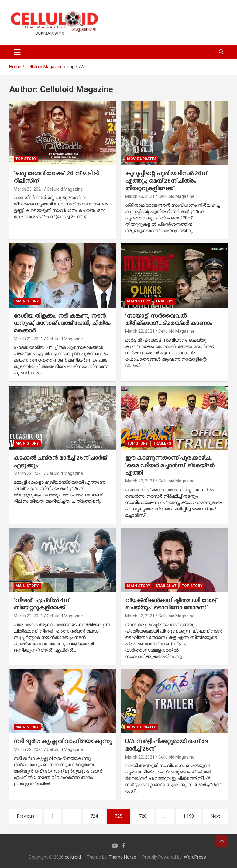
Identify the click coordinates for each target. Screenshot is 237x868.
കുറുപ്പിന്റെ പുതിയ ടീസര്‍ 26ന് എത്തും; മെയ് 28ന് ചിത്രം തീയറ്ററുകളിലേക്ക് (166, 181)
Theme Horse (122, 857)
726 (143, 816)
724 (94, 816)
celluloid (73, 857)
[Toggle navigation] (17, 52)
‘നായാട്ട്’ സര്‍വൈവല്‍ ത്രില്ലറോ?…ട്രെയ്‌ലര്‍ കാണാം (169, 319)
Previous (26, 816)
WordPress (195, 857)
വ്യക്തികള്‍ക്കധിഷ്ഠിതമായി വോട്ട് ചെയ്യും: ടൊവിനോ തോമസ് (171, 604)
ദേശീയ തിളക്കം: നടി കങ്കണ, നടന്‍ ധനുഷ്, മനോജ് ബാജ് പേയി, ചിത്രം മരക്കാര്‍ (62, 323)
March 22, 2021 (28, 339)
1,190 (189, 816)
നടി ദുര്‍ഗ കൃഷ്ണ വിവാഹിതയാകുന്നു (63, 741)
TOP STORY (26, 159)
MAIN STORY (27, 301)
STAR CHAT (166, 586)
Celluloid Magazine (65, 189)
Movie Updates (142, 159)
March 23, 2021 (28, 189)
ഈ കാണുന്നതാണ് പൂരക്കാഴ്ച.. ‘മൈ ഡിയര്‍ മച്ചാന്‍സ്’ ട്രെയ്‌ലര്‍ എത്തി (170, 465)
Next (215, 816)
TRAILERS (165, 301)
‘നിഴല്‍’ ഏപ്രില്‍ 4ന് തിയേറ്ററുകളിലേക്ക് (41, 604)
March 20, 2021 (140, 757)
